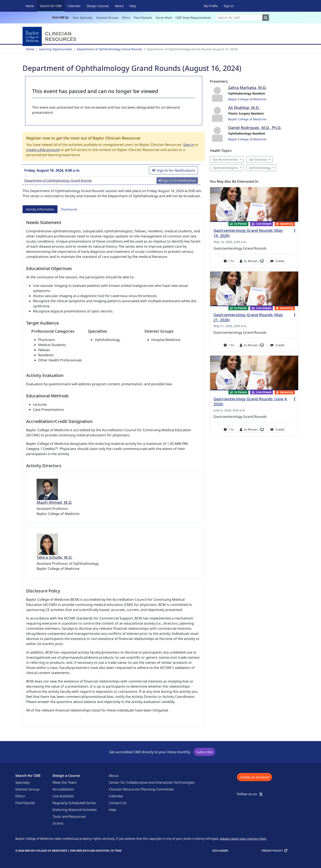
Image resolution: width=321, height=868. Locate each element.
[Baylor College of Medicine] (50, 36)
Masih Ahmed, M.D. (54, 502)
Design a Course (66, 776)
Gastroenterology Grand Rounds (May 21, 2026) (248, 317)
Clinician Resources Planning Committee (141, 789)
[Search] (239, 18)
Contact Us (118, 803)
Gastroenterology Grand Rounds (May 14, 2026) (248, 233)
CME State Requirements (193, 18)
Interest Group (27, 789)
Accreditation (63, 789)
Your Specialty (83, 18)
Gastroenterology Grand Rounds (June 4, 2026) (251, 401)
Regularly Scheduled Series (74, 803)
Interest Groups (107, 18)
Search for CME (52, 6)
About (119, 6)
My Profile (211, 6)
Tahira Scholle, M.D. (54, 557)
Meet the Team (65, 782)
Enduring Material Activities (75, 810)
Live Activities (63, 796)
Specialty (22, 782)
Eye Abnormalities (226, 159)
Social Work (164, 18)
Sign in (189, 145)
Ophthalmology (260, 168)
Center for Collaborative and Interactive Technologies (152, 782)
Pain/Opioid (25, 803)
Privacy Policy (272, 851)
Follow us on (250, 794)
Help (133, 6)
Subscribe (204, 752)
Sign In (229, 6)
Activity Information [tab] (40, 209)
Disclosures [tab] (69, 209)
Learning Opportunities (56, 49)
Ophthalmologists (225, 168)
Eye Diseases (258, 159)
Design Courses (98, 6)
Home (30, 6)
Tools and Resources (69, 816)
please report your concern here (243, 839)
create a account (43, 150)
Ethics (126, 18)
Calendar (74, 6)
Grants (58, 823)
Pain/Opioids (143, 18)
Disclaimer (220, 851)
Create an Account (254, 777)
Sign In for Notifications (173, 170)
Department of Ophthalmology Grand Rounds (110, 49)
